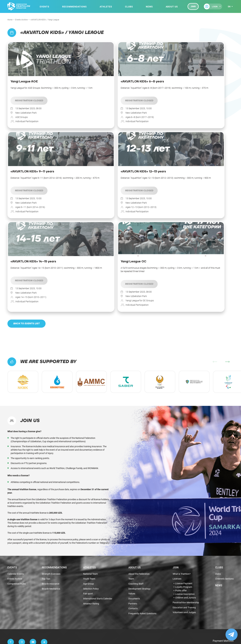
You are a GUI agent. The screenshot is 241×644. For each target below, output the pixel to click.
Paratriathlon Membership (186, 516)
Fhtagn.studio (227, 626)
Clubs (129, 7)
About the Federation (139, 487)
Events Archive (21, 20)
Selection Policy (91, 503)
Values (132, 508)
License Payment (184, 497)
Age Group (89, 498)
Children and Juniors (186, 511)
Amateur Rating (91, 518)
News (149, 7)
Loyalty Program (184, 501)
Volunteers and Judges (184, 526)
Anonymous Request (26, 584)
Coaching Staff (136, 498)
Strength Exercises (51, 487)
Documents (134, 513)
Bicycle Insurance (51, 498)
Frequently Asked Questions (142, 528)
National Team (90, 487)
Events (45, 7)
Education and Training (184, 521)
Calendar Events (16, 487)
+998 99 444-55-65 (31, 570)
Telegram (104, 456)
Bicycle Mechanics (51, 503)
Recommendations (74, 7)
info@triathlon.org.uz (32, 597)
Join (193, 6)
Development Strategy (139, 503)
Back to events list (27, 237)
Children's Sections (224, 492)
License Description (185, 508)
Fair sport (88, 508)
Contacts (133, 523)
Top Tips (46, 492)
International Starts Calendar (98, 513)
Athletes (106, 7)
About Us (171, 7)
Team (131, 492)
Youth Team (89, 492)
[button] (227, 275)
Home (10, 20)
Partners (133, 518)
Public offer (181, 504)
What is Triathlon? (182, 487)
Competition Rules (17, 498)
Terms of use (137, 625)
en (229, 6)
